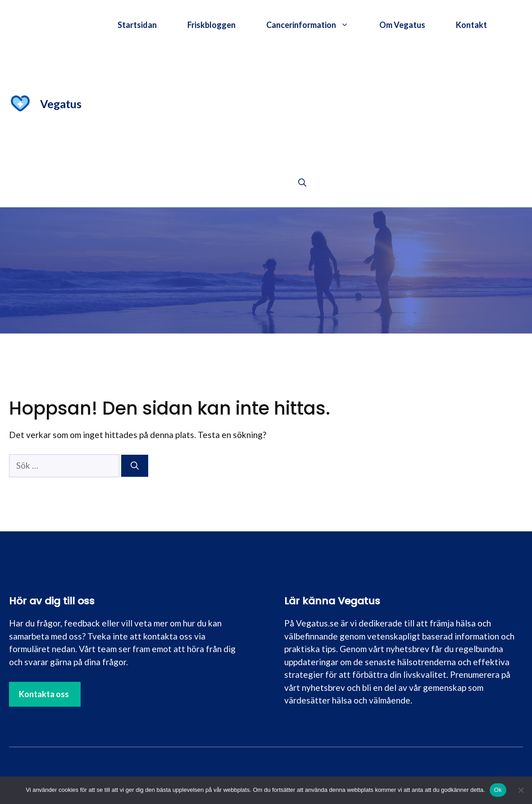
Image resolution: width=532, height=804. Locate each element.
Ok (498, 790)
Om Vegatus (402, 25)
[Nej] (521, 790)
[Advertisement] (302, 104)
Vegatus (61, 104)
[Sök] (135, 466)
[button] (302, 183)
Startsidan (137, 25)
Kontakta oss (44, 694)
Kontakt (471, 25)
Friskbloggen (211, 25)
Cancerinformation (315, 25)
